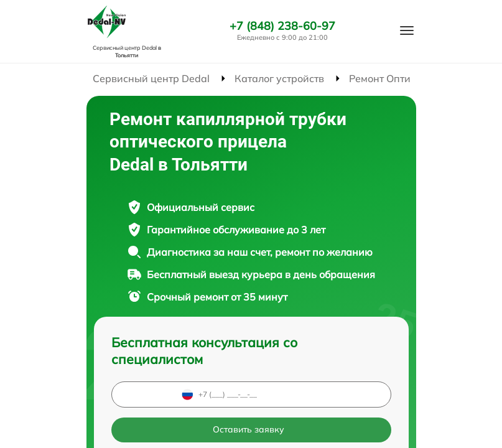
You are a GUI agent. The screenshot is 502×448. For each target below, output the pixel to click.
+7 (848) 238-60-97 (282, 26)
